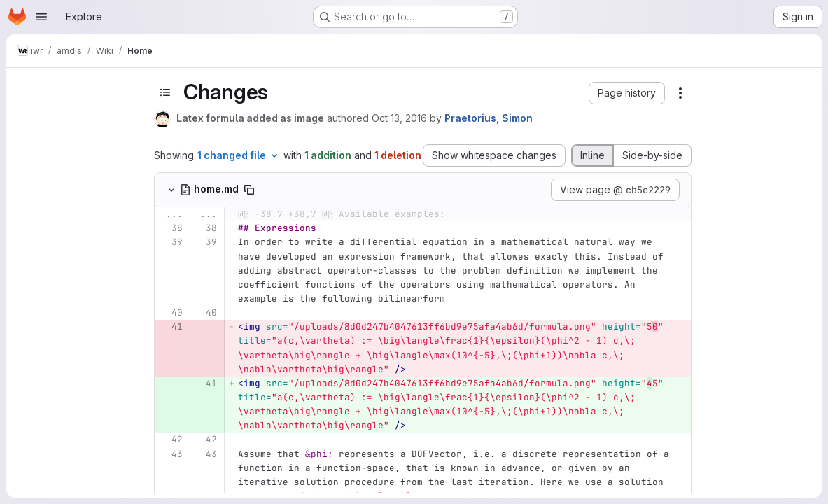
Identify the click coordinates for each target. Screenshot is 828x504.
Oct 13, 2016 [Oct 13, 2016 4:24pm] (399, 118)
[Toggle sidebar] (165, 92)
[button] (627, 93)
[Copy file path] (249, 190)
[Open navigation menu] (41, 17)
